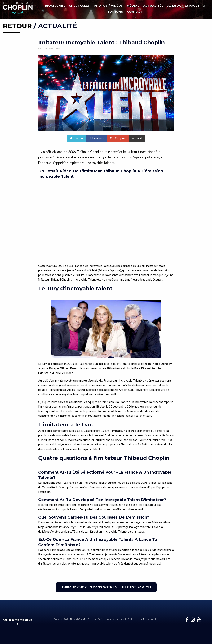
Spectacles (80, 6)
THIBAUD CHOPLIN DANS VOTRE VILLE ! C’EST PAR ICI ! (106, 587)
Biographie (55, 6)
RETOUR (17, 26)
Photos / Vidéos (108, 6)
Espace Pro (195, 6)
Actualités (153, 6)
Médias (133, 6)
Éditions (115, 12)
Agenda (174, 6)
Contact (135, 12)
